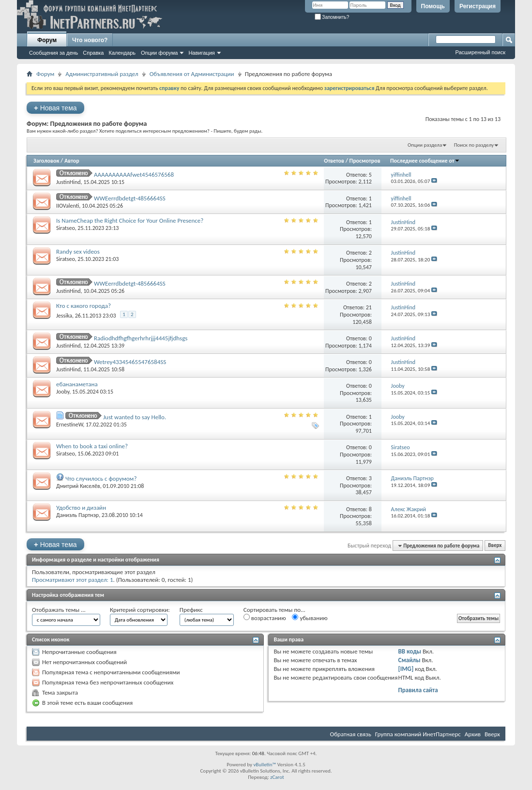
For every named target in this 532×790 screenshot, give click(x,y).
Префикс (191, 610)
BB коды (410, 651)
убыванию (310, 618)
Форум (47, 40)
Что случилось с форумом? (101, 479)
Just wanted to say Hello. (135, 417)
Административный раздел (102, 74)
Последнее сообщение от (425, 161)
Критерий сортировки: (140, 610)
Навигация (201, 53)
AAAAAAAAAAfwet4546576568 (134, 175)
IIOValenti (68, 206)
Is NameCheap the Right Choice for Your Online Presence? (130, 220)
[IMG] (406, 669)
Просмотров (365, 161)
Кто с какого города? (84, 306)
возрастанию (265, 618)
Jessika (64, 316)
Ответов (334, 161)
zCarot (277, 777)
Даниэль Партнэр (77, 515)
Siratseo (66, 228)
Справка (93, 53)
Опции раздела (425, 145)
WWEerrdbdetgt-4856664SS (130, 198)
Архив (473, 734)
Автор (72, 161)
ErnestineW (69, 425)
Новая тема (55, 108)
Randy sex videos (78, 251)
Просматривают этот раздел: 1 (73, 580)
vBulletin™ (265, 765)
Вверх (495, 546)
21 (369, 307)
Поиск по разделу (474, 145)
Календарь (122, 53)
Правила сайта (418, 690)
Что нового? (90, 40)
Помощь (433, 6)
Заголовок (46, 161)
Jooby (63, 392)
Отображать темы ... (59, 610)
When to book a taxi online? (92, 446)
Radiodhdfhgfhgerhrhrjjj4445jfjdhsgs (141, 338)
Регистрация (478, 6)
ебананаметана (77, 384)
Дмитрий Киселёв (78, 486)
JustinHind (68, 182)
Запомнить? (332, 17)
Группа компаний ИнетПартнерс (418, 734)
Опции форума (159, 53)
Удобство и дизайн (81, 508)
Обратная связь (351, 734)
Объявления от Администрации (192, 74)
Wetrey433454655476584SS (130, 362)
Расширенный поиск (480, 52)
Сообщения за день (53, 53)
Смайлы (410, 660)
